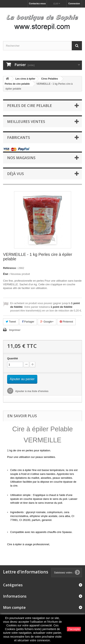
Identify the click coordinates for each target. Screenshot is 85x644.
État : (6, 274)
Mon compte (14, 607)
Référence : (10, 268)
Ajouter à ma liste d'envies (31, 391)
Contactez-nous (37, 3)
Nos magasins (21, 158)
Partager (28, 322)
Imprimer (15, 330)
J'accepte (74, 629)
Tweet (11, 322)
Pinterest (66, 322)
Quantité (13, 358)
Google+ (47, 322)
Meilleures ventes (26, 121)
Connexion (74, 3)
